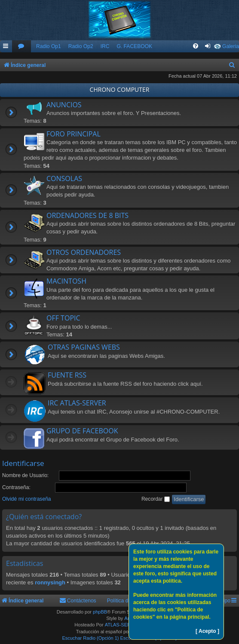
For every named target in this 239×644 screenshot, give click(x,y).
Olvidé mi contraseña (27, 499)
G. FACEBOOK (134, 46)
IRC (105, 46)
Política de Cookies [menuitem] (129, 601)
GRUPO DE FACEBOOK (82, 431)
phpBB (100, 612)
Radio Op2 (81, 46)
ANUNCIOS (64, 105)
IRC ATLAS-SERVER (77, 403)
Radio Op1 (49, 46)
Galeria (231, 46)
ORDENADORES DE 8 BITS (87, 215)
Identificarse (23, 463)
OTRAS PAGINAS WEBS (84, 347)
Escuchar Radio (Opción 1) (90, 638)
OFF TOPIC (63, 318)
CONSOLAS (64, 178)
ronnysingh (50, 582)
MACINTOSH (66, 281)
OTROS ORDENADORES (84, 252)
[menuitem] (21, 47)
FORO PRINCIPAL (74, 134)
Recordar (156, 499)
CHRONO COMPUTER (120, 89)
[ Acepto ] (207, 631)
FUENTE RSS (67, 375)
